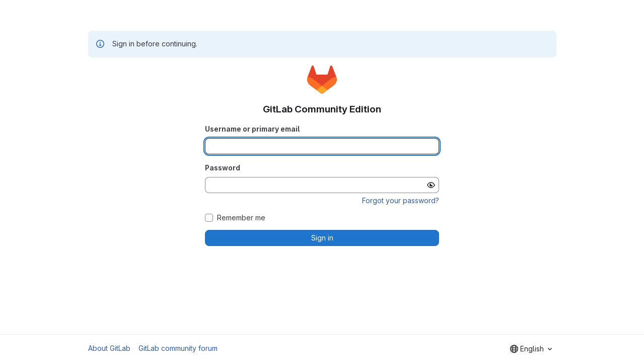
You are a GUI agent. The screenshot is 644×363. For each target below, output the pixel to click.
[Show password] (431, 185)
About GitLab (109, 348)
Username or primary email (252, 129)
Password (223, 168)
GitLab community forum (178, 348)
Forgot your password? (401, 200)
